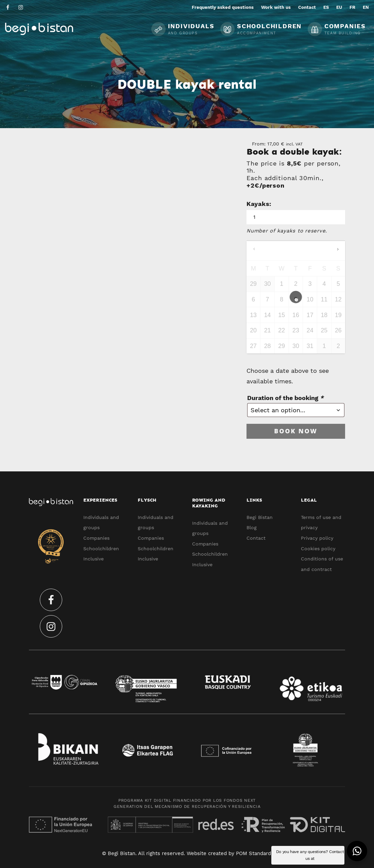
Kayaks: (259, 204)
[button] (357, 851)
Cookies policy (318, 549)
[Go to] (8, 7)
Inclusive (93, 559)
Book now (296, 431)
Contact (256, 538)
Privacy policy (317, 538)
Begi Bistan (260, 517)
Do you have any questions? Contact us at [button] (310, 855)
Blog (252, 527)
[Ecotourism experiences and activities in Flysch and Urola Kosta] (56, 29)
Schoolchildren (101, 549)
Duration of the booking (285, 398)
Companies (96, 538)
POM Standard (253, 853)
